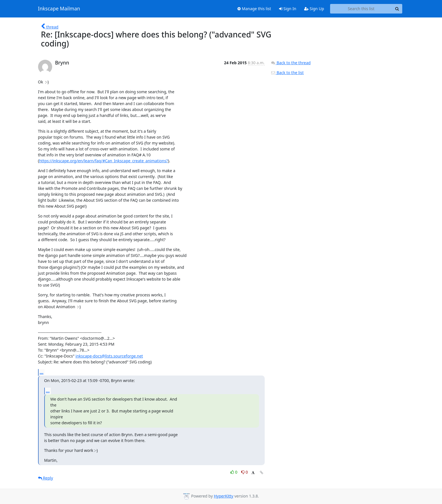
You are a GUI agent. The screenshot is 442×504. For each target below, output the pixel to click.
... (42, 372)
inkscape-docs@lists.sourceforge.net (109, 356)
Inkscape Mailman (59, 9)
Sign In (288, 9)
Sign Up (314, 9)
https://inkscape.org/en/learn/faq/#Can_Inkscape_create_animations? (104, 161)
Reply (46, 478)
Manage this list (254, 9)
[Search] (397, 9)
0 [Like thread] (234, 472)
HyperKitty (223, 496)
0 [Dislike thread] (245, 472)
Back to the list (287, 73)
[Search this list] (361, 9)
